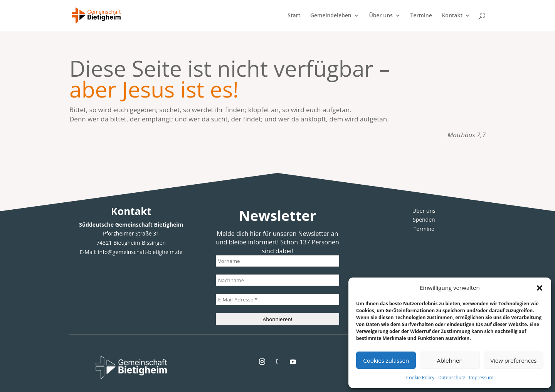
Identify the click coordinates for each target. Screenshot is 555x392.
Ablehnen (450, 360)
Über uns (381, 16)
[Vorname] (277, 261)
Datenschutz (452, 378)
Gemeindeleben (331, 16)
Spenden (424, 220)
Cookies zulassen (386, 360)
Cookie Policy (420, 378)
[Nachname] (277, 280)
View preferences (513, 360)
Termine (421, 16)
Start (294, 16)
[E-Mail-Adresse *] (277, 299)
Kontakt (452, 16)
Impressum (481, 378)
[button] (540, 288)
